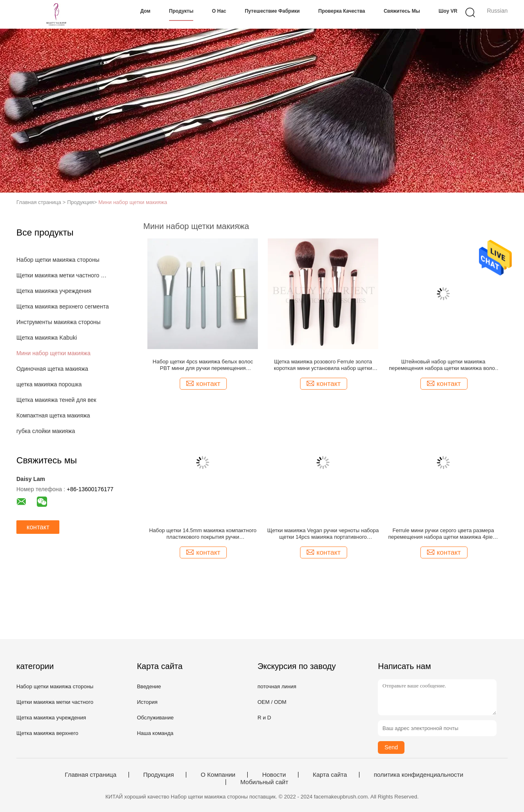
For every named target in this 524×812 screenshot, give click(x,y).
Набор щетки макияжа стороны (58, 260)
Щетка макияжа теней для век (56, 400)
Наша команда (155, 733)
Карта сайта (330, 775)
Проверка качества (342, 11)
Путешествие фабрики (272, 11)
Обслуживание (155, 718)
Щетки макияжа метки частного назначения (63, 275)
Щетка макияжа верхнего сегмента (63, 306)
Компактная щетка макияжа (53, 415)
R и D (264, 718)
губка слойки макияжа (46, 431)
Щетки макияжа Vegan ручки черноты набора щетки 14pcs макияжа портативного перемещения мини (323, 534)
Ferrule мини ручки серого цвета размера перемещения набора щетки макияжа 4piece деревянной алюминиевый (443, 534)
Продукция (159, 775)
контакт (38, 527)
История (147, 702)
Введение (149, 686)
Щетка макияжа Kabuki (47, 338)
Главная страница (90, 775)
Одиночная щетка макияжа (52, 369)
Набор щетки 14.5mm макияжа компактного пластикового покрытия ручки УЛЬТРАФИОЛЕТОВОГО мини (203, 534)
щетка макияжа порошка (49, 384)
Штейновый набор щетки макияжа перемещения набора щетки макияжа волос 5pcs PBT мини (443, 365)
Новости (274, 775)
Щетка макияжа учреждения (54, 291)
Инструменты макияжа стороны (59, 322)
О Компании (218, 775)
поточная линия (277, 686)
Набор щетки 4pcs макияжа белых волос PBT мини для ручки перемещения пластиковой (203, 365)
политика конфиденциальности (419, 775)
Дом (146, 11)
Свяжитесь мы (402, 11)
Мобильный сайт (264, 782)
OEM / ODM (272, 702)
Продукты (181, 11)
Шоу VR (448, 11)
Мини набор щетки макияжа (133, 202)
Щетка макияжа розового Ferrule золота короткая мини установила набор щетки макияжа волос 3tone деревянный (323, 365)
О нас (219, 11)
